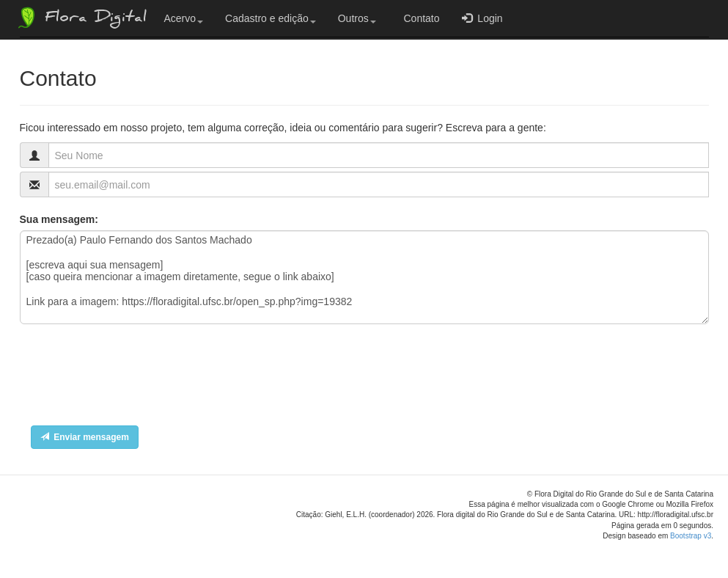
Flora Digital (81, 18)
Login (482, 18)
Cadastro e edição (271, 18)
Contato (419, 18)
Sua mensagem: (59, 219)
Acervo (184, 18)
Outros (357, 18)
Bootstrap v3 (691, 536)
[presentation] (131, 378)
